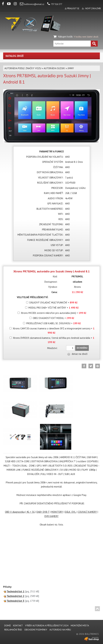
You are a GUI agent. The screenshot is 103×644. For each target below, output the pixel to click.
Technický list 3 (16, 601)
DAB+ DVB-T (43, 512)
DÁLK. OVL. (70, 512)
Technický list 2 (16, 596)
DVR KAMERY (51, 516)
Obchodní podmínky (36, 630)
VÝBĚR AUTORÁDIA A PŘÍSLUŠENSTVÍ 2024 (47, 626)
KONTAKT (18, 626)
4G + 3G (30, 512)
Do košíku (82, 348)
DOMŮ (8, 626)
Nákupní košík (65, 37)
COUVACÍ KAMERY (87, 512)
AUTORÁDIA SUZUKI (54, 68)
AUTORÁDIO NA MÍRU (60, 630)
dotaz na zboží (77, 354)
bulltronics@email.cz (32, 4)
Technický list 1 (16, 591)
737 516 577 (55, 4)
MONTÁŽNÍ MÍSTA (80, 626)
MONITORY (57, 512)
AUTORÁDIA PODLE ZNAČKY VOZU (23, 68)
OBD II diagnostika (15, 512)
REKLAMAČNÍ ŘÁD (13, 630)
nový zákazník (93, 9)
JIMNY (71, 68)
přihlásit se (73, 9)
